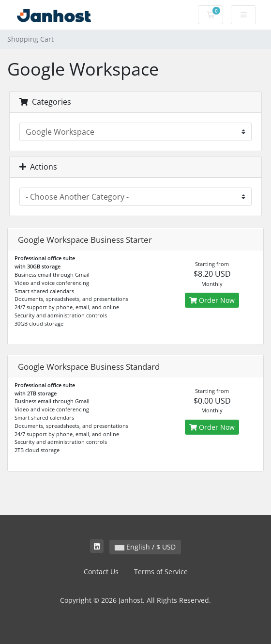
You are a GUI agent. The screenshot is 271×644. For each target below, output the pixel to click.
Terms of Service (161, 572)
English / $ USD (145, 547)
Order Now (212, 300)
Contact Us (101, 572)
